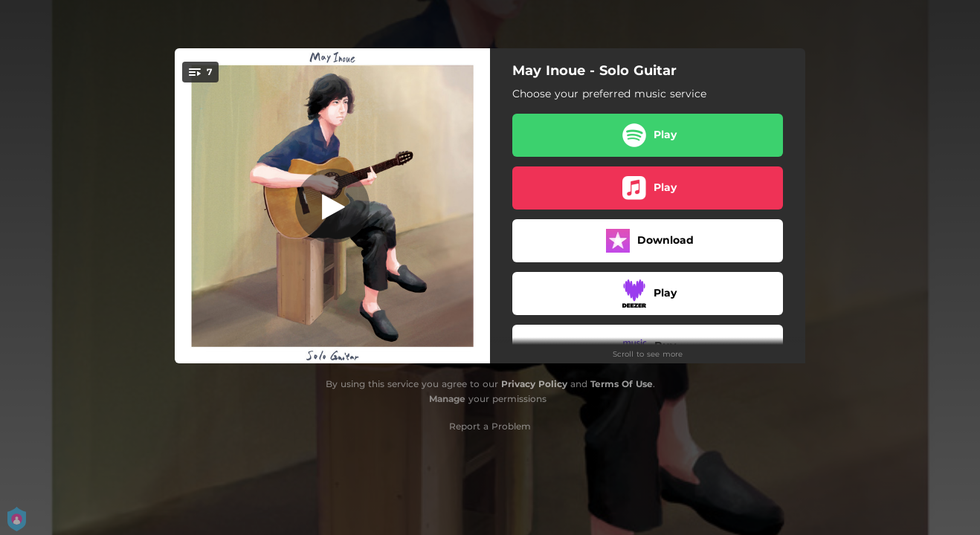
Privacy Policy (534, 384)
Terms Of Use (622, 384)
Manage (447, 399)
